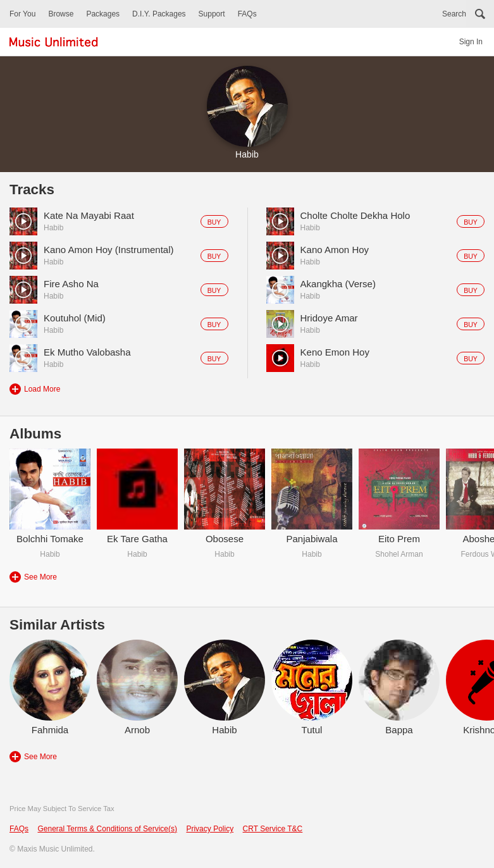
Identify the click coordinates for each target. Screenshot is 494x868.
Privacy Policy (210, 829)
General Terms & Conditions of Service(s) (107, 829)
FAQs (247, 14)
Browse (61, 14)
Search (454, 14)
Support (212, 14)
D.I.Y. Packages (159, 14)
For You (22, 14)
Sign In (471, 42)
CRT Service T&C (273, 829)
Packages (103, 14)
